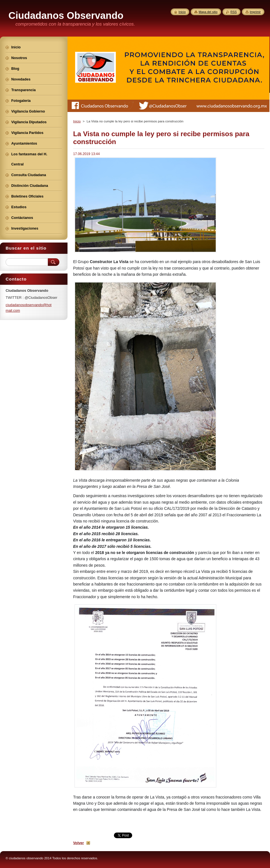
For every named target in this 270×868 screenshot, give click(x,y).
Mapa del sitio (208, 12)
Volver (78, 843)
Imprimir (255, 12)
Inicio (77, 121)
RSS (233, 12)
